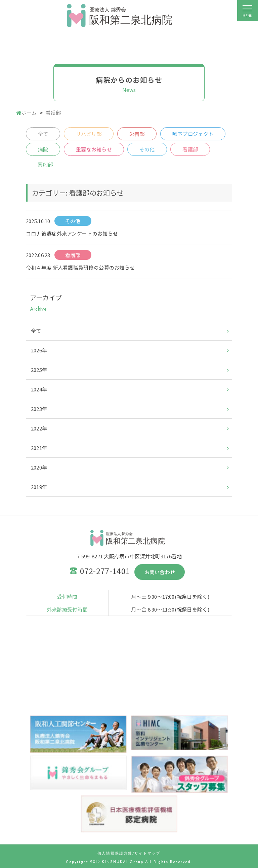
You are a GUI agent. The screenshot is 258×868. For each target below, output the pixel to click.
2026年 (39, 350)
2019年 (39, 487)
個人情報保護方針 (115, 854)
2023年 (39, 409)
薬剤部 (45, 164)
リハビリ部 (89, 134)
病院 (43, 149)
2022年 (39, 428)
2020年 (39, 467)
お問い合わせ (160, 572)
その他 (147, 149)
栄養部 (137, 134)
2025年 (39, 370)
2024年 (39, 389)
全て (43, 134)
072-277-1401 (105, 571)
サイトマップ (147, 854)
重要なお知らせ (94, 149)
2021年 (39, 448)
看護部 (190, 149)
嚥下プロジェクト (193, 134)
